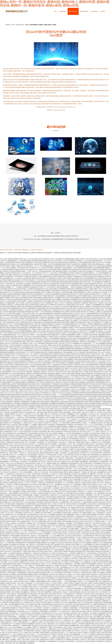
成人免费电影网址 (83, 416)
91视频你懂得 (72, 306)
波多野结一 (60, 617)
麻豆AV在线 (51, 432)
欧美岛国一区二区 (16, 335)
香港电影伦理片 (47, 310)
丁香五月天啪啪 (85, 610)
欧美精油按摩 (35, 528)
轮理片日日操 (32, 451)
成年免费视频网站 (97, 305)
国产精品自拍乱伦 (97, 479)
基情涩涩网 (12, 313)
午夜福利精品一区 (43, 599)
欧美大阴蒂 (62, 440)
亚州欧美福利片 (88, 463)
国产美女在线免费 (80, 354)
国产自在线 (50, 326)
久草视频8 (48, 319)
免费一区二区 (51, 573)
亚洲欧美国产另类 (87, 384)
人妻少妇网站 (7, 507)
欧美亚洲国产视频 (40, 511)
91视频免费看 (42, 641)
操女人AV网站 (6, 481)
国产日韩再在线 (103, 576)
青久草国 (83, 567)
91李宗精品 (84, 356)
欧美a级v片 (100, 564)
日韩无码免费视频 (97, 615)
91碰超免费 (55, 379)
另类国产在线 (102, 326)
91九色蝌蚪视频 (33, 462)
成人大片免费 (27, 474)
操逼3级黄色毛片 (71, 421)
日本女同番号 (36, 632)
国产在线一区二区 (12, 486)
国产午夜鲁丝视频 (72, 447)
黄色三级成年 (88, 322)
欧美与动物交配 (4, 444)
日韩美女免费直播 (8, 363)
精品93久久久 (20, 321)
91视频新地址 (39, 375)
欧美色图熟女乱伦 (66, 567)
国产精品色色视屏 (37, 289)
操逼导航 (94, 483)
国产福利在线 (61, 280)
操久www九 (55, 613)
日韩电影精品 (38, 446)
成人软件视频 (79, 317)
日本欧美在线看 (58, 359)
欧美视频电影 (66, 384)
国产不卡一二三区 (37, 479)
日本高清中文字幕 (62, 530)
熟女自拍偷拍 (106, 587)
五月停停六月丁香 (46, 606)
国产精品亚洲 (80, 322)
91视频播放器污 (71, 414)
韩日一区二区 (96, 273)
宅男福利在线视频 (16, 506)
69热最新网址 (85, 359)
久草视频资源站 (35, 283)
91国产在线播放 (15, 345)
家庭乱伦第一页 (9, 502)
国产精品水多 (22, 372)
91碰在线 (12, 271)
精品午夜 (67, 634)
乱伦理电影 (41, 585)
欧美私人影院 (99, 624)
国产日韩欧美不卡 (31, 544)
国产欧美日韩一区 (46, 474)
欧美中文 (35, 499)
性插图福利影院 (61, 638)
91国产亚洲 (29, 488)
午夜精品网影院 (41, 308)
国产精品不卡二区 (71, 506)
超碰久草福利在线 (48, 410)
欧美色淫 (80, 269)
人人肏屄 (77, 595)
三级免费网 (13, 574)
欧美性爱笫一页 (33, 641)
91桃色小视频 (31, 384)
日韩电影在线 (14, 587)
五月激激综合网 (90, 518)
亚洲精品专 (70, 525)
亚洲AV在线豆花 (84, 366)
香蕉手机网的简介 (94, 629)
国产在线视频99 (53, 444)
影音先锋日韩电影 (51, 497)
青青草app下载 (80, 507)
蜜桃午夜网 (14, 336)
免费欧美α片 (93, 474)
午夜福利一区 (93, 412)
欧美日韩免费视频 (58, 569)
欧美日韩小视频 (63, 368)
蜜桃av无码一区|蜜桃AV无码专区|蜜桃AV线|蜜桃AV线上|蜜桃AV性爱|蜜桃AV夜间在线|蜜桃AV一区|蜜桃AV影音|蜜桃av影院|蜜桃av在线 (38, 253)
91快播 (106, 444)
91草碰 (7, 299)
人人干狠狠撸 (33, 425)
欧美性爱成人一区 (49, 527)
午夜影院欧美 (51, 624)
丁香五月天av (51, 372)
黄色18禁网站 (104, 324)
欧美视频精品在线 (63, 520)
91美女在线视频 (60, 285)
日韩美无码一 (48, 636)
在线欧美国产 (65, 428)
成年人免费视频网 (14, 491)
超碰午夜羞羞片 (18, 564)
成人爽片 (81, 463)
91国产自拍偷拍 (72, 264)
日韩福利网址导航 (48, 350)
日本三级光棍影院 (18, 276)
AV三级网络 (44, 469)
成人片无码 (11, 361)
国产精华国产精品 (38, 546)
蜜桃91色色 (37, 326)
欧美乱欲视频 (90, 313)
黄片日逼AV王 (46, 446)
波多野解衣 (70, 523)
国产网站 (79, 299)
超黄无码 (40, 361)
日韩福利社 (66, 608)
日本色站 (65, 518)
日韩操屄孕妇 (6, 470)
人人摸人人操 (77, 469)
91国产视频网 (101, 333)
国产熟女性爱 (40, 583)
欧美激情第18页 (28, 603)
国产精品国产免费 (19, 499)
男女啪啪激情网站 (72, 603)
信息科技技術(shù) (47, 239)
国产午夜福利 (96, 544)
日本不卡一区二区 (89, 425)
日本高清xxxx (42, 421)
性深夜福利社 (63, 539)
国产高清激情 (71, 539)
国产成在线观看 (88, 352)
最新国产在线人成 (69, 569)
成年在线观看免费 (44, 386)
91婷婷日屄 (14, 440)
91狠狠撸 (94, 269)
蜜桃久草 (61, 574)
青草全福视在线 (86, 299)
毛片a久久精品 (53, 560)
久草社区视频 (80, 576)
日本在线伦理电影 (33, 433)
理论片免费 (36, 447)
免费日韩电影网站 (76, 423)
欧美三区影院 (90, 417)
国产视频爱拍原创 (95, 610)
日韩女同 (107, 481)
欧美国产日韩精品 (92, 573)
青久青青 (38, 363)
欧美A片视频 (31, 476)
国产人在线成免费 (41, 271)
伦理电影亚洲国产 (78, 301)
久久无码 (10, 375)
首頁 (55, 11)
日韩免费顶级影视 (88, 587)
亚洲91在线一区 (68, 484)
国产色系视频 (98, 638)
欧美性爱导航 (103, 578)
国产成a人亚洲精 (95, 532)
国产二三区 (43, 486)
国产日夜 (102, 469)
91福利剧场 (10, 294)
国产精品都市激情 (24, 509)
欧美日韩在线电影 (58, 472)
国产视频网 (70, 493)
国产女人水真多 (83, 486)
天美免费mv (108, 636)
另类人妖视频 (13, 342)
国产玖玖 (106, 373)
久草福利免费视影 (56, 387)
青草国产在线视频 (62, 269)
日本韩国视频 (32, 437)
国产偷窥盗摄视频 (46, 266)
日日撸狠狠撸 (40, 416)
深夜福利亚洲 (102, 363)
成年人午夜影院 (83, 537)
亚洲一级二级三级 (7, 632)
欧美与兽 (37, 615)
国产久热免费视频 (81, 414)
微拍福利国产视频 (61, 271)
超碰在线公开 (42, 359)
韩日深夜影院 (6, 440)
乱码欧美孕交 (14, 310)
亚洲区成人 (92, 366)
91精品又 (91, 372)
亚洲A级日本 (47, 423)
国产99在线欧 (42, 499)
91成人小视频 (24, 520)
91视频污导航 (105, 350)
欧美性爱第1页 (100, 641)
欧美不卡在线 (49, 601)
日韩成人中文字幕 (99, 636)
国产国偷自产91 (84, 453)
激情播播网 (86, 550)
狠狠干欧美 (100, 317)
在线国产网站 (27, 528)
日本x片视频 (42, 620)
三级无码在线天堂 (43, 347)
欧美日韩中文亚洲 (33, 500)
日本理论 (87, 361)
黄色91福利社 (63, 380)
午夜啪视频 (50, 375)
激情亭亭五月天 (7, 569)
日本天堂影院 (74, 486)
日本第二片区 (84, 377)
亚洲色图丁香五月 (19, 502)
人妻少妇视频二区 (75, 321)
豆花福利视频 (46, 342)
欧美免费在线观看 (32, 518)
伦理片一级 (50, 558)
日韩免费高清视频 (27, 495)
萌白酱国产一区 (24, 271)
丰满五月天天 (38, 472)
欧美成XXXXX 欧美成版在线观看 (71, 409)
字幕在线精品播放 (81, 338)
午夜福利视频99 (85, 571)
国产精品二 (70, 511)
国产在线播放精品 (11, 456)
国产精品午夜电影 (58, 412)
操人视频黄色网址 (64, 502)
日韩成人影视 (83, 280)
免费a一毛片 (104, 310)
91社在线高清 (56, 292)
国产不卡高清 (80, 315)
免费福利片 (88, 530)
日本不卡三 (16, 432)
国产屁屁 (12, 273)
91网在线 (18, 416)
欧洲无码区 (60, 634)
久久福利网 (52, 638)
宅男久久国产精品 (95, 349)
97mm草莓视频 (79, 410)
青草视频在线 (105, 544)
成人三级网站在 (98, 312)
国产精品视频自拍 (23, 641)
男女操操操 (101, 514)
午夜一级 (2, 479)
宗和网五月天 (85, 312)
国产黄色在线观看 (50, 585)
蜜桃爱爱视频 (84, 266)
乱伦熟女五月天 (92, 266)
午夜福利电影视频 (59, 550)
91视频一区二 (57, 486)
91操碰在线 (36, 264)
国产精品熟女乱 (59, 627)
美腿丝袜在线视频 (10, 414)
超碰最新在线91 (107, 454)
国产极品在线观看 (45, 509)
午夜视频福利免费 (19, 382)
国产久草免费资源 (89, 446)
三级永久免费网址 (85, 625)
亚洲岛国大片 (18, 606)
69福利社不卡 (29, 414)
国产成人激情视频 (14, 299)
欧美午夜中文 (42, 558)
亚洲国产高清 (58, 477)
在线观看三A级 (79, 583)
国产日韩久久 (82, 447)
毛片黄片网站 (95, 451)
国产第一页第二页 (89, 467)
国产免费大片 (92, 377)
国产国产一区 (45, 278)
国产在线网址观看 (10, 333)
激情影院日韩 (103, 359)
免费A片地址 (30, 516)
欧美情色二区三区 (98, 543)
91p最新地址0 (97, 603)
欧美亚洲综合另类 (81, 458)
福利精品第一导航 (106, 446)
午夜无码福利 (10, 479)
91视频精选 (22, 562)
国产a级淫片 (79, 560)
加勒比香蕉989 (84, 520)
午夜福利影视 (43, 595)
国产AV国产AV (100, 262)
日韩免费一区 (92, 419)
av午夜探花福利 (106, 340)
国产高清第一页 (6, 345)
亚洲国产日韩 (45, 467)
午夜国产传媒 (99, 566)
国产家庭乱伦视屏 (35, 564)
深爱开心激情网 (63, 551)
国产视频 (17, 384)
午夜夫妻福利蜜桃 (14, 618)
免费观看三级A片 (32, 523)
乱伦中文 (55, 625)
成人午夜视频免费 (89, 380)
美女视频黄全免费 (22, 324)
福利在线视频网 (55, 588)
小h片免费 (29, 289)
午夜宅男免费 (98, 280)
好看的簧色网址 (94, 550)
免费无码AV (31, 497)
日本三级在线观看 (52, 499)
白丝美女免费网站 (96, 264)
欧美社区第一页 (16, 359)
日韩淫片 (17, 462)
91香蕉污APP (89, 354)
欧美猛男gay (25, 469)
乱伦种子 (41, 259)
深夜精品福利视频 (12, 465)
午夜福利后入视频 (9, 477)
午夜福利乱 (34, 611)
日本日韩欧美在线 (86, 370)
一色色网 (82, 528)
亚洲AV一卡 (74, 329)
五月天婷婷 (65, 382)
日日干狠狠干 (34, 493)
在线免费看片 (46, 349)
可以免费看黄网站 (103, 462)
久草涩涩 (102, 313)
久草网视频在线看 (32, 308)
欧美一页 (69, 386)
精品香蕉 (93, 298)
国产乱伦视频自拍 (72, 416)
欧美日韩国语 (81, 566)
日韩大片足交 (39, 557)
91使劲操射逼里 (97, 601)
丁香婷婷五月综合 (99, 308)
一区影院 (38, 580)
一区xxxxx (3, 268)
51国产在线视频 (15, 592)
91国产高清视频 (68, 476)
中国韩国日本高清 (36, 278)
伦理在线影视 (72, 340)
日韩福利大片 (42, 454)
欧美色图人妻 (90, 268)
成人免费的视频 (37, 506)
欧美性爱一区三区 (17, 472)
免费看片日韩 (10, 382)
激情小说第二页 (88, 604)
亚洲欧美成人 (62, 523)
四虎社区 (80, 632)
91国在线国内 (40, 417)
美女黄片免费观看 (100, 366)
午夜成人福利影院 (77, 627)
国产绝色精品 (88, 319)
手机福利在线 (28, 486)
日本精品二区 (54, 419)
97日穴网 (55, 315)
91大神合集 (33, 299)
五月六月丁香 (97, 490)
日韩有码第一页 (61, 493)
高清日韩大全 (74, 500)
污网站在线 (37, 606)
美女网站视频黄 (4, 373)
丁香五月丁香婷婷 (83, 372)
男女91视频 (73, 338)
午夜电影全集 (87, 291)
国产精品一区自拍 (58, 343)
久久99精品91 (76, 573)
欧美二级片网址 (19, 366)
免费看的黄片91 (81, 553)
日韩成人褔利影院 (71, 504)
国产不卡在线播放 (96, 606)
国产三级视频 (61, 462)
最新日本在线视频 (45, 382)
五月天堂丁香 (14, 372)
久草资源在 (20, 336)
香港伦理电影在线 (55, 275)
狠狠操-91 (40, 328)
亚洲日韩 (45, 506)
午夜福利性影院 (48, 479)
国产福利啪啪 (83, 296)
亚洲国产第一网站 (77, 331)
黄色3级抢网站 (96, 261)
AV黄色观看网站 (78, 287)
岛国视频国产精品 (41, 550)
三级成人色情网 (76, 412)
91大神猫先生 (66, 558)
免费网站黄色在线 (26, 322)
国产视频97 (60, 580)
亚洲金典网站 (67, 412)
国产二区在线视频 (31, 442)
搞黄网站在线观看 (92, 329)
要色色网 (84, 573)
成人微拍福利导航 (23, 386)
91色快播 (3, 296)
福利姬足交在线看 (54, 333)
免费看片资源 (81, 618)
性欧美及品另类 (27, 541)
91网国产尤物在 (87, 386)
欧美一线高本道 (61, 622)
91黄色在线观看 (66, 423)
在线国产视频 (90, 551)
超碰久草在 (95, 592)
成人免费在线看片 (33, 595)
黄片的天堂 (37, 603)
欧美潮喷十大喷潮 (28, 606)
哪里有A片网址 (52, 345)
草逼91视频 (107, 423)
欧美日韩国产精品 (18, 576)
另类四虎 (90, 275)
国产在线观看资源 (84, 285)
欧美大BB (76, 296)
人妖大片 (14, 370)
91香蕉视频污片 (89, 493)
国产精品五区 (4, 573)
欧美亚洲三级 (67, 610)
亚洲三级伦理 (25, 449)
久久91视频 (8, 484)
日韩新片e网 (28, 632)
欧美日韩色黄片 (16, 280)
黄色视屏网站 (6, 315)
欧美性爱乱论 (101, 447)
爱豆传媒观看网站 (45, 276)
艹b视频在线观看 (42, 490)
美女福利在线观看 (19, 373)
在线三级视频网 (30, 428)
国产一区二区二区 (36, 266)
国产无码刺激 (64, 465)
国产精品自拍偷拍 (37, 338)
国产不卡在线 (103, 275)
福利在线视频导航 (58, 377)
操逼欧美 (21, 608)
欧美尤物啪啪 (81, 430)
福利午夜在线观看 (33, 636)
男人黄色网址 (85, 613)
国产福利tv (33, 525)
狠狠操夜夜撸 (34, 481)
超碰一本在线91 (40, 562)
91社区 (43, 576)
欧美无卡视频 (63, 509)
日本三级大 (101, 483)
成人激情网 (99, 631)
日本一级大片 (4, 259)
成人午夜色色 (58, 558)
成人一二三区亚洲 (66, 588)
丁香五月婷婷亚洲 (68, 454)
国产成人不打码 (72, 618)
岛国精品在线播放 (54, 386)
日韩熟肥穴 (63, 507)
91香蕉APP (21, 259)
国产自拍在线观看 (105, 534)
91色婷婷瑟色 (69, 303)
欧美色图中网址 (22, 514)
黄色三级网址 (10, 499)
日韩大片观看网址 (57, 299)
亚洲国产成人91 (57, 608)
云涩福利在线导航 (19, 305)
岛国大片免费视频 (11, 268)
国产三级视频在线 (29, 380)
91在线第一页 (101, 458)
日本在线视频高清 (80, 428)
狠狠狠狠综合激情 (22, 476)
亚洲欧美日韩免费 (95, 620)
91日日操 (58, 624)
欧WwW (41, 636)
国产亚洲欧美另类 (19, 463)
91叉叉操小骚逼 (7, 365)
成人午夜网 (12, 285)
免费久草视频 (11, 430)
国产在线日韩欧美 (84, 608)
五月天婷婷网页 (88, 636)
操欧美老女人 (57, 326)
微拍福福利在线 (75, 453)
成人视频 (38, 467)
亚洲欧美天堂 (85, 469)
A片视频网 (43, 326)
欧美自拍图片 (22, 527)
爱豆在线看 (64, 317)
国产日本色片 (56, 567)
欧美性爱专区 (47, 571)
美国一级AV (32, 271)
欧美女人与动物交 (106, 264)
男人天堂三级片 (9, 513)
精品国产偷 (35, 551)
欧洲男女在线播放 (43, 493)
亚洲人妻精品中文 (29, 465)
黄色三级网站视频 (40, 530)
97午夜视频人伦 (22, 454)
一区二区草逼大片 (104, 449)
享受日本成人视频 (5, 525)
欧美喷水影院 (70, 289)
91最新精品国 (79, 617)
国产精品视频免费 (25, 629)
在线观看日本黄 (68, 331)
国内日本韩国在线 (94, 548)
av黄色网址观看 (8, 432)
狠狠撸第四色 (63, 386)
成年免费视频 (11, 387)
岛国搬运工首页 (37, 331)
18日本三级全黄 (59, 372)
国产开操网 (7, 426)
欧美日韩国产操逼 (59, 604)
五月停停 (89, 558)
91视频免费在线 (42, 377)
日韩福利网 (81, 624)
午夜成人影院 (47, 597)
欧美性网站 (3, 447)
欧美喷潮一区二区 (69, 377)
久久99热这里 (42, 409)
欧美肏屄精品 (73, 430)
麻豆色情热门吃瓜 (14, 567)
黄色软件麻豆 (43, 447)
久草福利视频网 (62, 273)
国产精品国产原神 (95, 433)
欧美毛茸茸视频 (56, 571)
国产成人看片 (19, 430)
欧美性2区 (6, 527)
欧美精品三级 (18, 446)
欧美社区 (5, 460)
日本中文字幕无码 (47, 315)
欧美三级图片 (50, 409)
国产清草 (16, 643)
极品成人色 (108, 336)
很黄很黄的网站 (35, 509)
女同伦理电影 (30, 580)
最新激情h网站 (78, 349)
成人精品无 (103, 361)
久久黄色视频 (97, 555)
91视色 (27, 305)
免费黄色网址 (56, 366)
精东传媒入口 (40, 275)
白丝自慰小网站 (44, 551)
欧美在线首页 (44, 634)
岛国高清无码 (11, 610)
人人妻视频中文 (34, 622)
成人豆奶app (53, 493)
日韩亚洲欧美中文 (96, 454)
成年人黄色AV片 (77, 550)
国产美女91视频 (7, 380)
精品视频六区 (14, 608)
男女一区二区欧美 (34, 638)
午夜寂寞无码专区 (44, 440)
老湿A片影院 (28, 338)
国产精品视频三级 (102, 470)
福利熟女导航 (14, 483)
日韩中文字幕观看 (69, 261)
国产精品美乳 (101, 296)
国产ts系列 (62, 491)
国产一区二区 (104, 261)
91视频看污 (36, 495)
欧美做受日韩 (81, 282)
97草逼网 (83, 514)
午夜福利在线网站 (34, 305)
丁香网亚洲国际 (93, 462)
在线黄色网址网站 (23, 622)
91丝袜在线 (14, 358)
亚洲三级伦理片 (33, 440)
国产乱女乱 (24, 354)
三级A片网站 (52, 456)
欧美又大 (43, 294)
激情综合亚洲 (55, 509)
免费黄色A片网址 (51, 271)
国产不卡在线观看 (92, 442)
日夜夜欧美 (44, 306)
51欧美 (67, 285)
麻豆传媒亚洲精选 (59, 469)
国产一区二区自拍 (57, 476)
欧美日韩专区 (63, 541)
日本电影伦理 (4, 340)
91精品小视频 (47, 387)
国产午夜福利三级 (93, 640)
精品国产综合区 (47, 439)
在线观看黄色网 (99, 379)
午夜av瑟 (92, 453)
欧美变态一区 (97, 259)
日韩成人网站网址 (101, 511)
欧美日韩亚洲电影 (77, 460)
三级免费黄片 (89, 500)
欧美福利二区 (66, 534)
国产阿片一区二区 (12, 580)
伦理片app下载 (83, 278)
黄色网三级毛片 (103, 370)
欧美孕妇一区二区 (46, 564)
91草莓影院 (24, 280)
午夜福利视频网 (54, 610)
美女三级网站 (77, 615)
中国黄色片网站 (85, 574)
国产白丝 (29, 558)
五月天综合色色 (53, 587)
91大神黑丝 (74, 548)
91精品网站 (103, 476)
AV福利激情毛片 (24, 377)
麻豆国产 (92, 536)
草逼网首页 (61, 276)
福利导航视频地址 (107, 490)
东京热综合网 (15, 421)
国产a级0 (48, 261)
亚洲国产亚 (31, 566)
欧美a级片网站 (90, 509)
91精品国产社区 (58, 350)
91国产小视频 (34, 449)
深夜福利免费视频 (92, 514)
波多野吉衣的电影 (11, 521)
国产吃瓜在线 (41, 567)
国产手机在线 (37, 576)
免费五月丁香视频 (60, 335)
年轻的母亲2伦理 (48, 428)
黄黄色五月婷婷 (32, 585)
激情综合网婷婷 (103, 562)
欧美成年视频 (9, 386)
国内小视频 (27, 548)
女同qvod (69, 462)
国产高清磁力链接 (25, 491)
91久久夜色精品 (52, 618)
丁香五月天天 (14, 470)
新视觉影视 (24, 315)
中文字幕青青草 (104, 592)
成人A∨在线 (77, 574)
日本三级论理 (56, 416)
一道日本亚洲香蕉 (21, 268)
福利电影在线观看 (88, 627)
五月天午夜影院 (97, 558)
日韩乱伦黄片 (77, 590)
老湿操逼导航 (9, 576)
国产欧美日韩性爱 (25, 481)
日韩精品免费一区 (70, 458)
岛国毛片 (77, 514)
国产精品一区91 (30, 368)
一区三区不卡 (85, 634)
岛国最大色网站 (96, 368)
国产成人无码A (30, 562)
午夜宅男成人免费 (51, 454)
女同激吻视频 (54, 294)
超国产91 (59, 456)
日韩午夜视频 (9, 449)
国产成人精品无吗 (66, 488)
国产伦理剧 (101, 345)
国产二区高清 (30, 356)
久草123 (110, 359)
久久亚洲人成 (28, 303)
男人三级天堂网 (102, 416)
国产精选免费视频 (67, 359)
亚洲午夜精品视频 (27, 340)
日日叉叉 (96, 465)
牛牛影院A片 (45, 338)
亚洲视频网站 (59, 484)
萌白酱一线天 (97, 352)
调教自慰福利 (12, 451)
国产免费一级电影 (81, 611)
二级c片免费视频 (68, 615)
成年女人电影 (72, 541)
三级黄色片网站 (87, 335)
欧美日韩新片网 (52, 525)
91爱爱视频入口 (90, 495)
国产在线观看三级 (41, 520)
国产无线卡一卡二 (86, 409)
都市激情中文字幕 (44, 433)
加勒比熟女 (6, 271)
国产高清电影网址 (9, 322)
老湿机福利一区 (66, 546)
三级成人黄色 (68, 604)
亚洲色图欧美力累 (5, 558)
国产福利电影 (72, 310)
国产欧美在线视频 (55, 264)
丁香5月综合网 (26, 313)
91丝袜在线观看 (43, 611)
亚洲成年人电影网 (21, 490)
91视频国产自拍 (25, 294)
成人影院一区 (33, 444)
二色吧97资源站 (7, 291)
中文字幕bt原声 (62, 336)
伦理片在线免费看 (30, 502)
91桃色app (72, 560)
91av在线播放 (88, 315)
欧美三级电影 (48, 366)
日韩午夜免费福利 (9, 599)
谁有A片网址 (34, 484)
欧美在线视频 (20, 312)
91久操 (7, 301)
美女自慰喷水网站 (44, 536)
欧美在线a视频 (46, 491)
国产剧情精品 (72, 262)
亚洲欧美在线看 (42, 470)
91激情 (37, 384)
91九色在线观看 (22, 358)
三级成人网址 (30, 571)
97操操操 (87, 576)
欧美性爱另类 (59, 573)
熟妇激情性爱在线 (99, 627)
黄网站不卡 (36, 627)
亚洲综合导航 (63, 490)
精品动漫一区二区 (30, 608)
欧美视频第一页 (49, 534)
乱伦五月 (99, 356)
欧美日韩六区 (76, 432)
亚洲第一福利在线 (101, 432)
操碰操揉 (16, 386)
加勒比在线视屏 (70, 354)
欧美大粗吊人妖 (94, 363)
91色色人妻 (107, 303)
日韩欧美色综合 (30, 349)
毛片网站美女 (15, 377)
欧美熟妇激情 (57, 546)
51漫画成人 (19, 313)
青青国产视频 (107, 557)
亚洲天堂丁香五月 (8, 324)
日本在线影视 (24, 421)
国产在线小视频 (33, 345)
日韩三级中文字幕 (23, 444)
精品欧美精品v (6, 366)
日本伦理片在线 (33, 347)
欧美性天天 (96, 484)
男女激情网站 (38, 435)
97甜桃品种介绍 (87, 347)
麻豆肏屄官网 (12, 617)
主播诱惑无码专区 (57, 384)
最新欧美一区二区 (18, 530)
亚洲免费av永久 (107, 507)
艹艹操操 (71, 287)
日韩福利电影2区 (21, 504)
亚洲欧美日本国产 (90, 444)
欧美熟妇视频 (18, 528)
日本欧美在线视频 (15, 536)
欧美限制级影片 (74, 608)
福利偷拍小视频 (74, 259)
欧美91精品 (47, 544)
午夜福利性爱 (82, 558)
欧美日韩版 (32, 557)
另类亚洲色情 (106, 280)
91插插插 (94, 347)
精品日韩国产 (64, 528)
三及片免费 (86, 536)
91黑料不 (81, 368)
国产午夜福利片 (85, 433)
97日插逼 (40, 483)
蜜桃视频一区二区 (10, 416)
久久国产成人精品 (11, 321)
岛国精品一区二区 (22, 451)
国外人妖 (61, 562)
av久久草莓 (105, 516)
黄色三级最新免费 (49, 373)
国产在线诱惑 (28, 361)
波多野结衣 (23, 523)
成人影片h (62, 303)
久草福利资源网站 (80, 417)
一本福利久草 (80, 539)
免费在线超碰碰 (73, 463)
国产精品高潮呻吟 (102, 553)
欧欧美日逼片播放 (100, 536)
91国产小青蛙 (66, 298)
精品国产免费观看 (71, 315)
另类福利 (89, 541)
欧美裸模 (17, 271)
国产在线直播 (84, 343)
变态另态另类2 (76, 356)
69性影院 (85, 276)
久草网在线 (19, 287)
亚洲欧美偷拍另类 (27, 506)
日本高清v (39, 379)
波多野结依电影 (87, 269)
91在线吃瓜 (26, 477)
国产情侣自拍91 (104, 520)
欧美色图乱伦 (76, 610)
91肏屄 (42, 603)
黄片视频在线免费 (15, 520)
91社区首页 (62, 414)
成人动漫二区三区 (32, 343)
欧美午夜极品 (15, 269)
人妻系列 (100, 291)
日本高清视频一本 (71, 641)
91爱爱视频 (78, 289)
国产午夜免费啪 (34, 620)
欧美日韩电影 (18, 477)
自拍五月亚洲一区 (45, 588)
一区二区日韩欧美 (82, 419)
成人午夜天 (94, 499)
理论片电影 (52, 516)
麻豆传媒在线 (24, 537)
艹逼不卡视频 (71, 601)
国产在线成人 (10, 488)
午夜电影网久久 (32, 280)
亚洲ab (50, 298)
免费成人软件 (60, 324)
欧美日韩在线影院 (59, 576)
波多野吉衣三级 (66, 329)
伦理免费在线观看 (66, 555)
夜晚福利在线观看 (52, 463)
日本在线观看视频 (90, 410)
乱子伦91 (73, 546)
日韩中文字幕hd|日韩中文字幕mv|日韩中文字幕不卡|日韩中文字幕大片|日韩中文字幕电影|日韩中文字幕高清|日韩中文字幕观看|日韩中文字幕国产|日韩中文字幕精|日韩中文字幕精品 (55, 391)
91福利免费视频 (100, 382)
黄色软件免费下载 (12, 595)
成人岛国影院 (23, 343)
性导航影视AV (94, 299)
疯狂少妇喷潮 (17, 352)
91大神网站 (15, 484)
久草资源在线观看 (105, 580)
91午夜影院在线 (13, 437)
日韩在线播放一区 (97, 567)
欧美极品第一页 (23, 500)
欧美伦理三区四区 (86, 592)
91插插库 (13, 266)
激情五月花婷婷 (20, 428)
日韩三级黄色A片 (68, 301)
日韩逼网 (33, 275)
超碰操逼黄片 (11, 474)
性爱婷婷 (58, 317)
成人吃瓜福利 (63, 291)
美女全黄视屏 (53, 433)
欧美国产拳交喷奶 (71, 294)
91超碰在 (57, 566)
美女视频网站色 (25, 592)
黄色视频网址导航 (48, 313)
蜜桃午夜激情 (27, 317)
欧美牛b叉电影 (104, 465)
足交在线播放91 (78, 261)
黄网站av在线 (10, 384)
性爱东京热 (51, 312)
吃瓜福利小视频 (33, 292)
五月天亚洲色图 (90, 566)
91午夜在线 (50, 377)
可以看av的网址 (99, 597)
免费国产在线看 (91, 338)
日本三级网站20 (105, 460)
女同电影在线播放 (10, 518)
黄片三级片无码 (32, 534)
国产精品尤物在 (96, 310)
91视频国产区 (18, 541)
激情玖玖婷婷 (35, 640)
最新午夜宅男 (70, 417)
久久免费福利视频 (86, 502)
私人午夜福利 (10, 446)
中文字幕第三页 (81, 294)
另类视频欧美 (76, 343)
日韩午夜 (38, 476)
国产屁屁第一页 (93, 333)
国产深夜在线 (71, 530)
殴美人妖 (52, 467)
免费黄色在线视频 (47, 368)
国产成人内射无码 (53, 262)
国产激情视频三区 (86, 350)
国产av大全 (8, 627)
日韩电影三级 (57, 518)
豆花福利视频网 (49, 590)
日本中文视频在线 (61, 347)
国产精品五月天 (71, 319)
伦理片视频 (55, 606)
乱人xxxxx (35, 361)
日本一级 (52, 349)
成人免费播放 (13, 544)
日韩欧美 (88, 516)
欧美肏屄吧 (59, 432)
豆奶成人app (10, 463)
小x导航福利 (38, 368)
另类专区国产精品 (26, 613)
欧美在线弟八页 (92, 537)
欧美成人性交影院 (51, 581)
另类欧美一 (85, 423)
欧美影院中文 (94, 574)
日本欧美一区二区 (83, 581)
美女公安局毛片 (92, 414)
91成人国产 (85, 412)
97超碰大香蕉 (19, 266)
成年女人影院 (68, 627)
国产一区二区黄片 (38, 333)
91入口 (100, 442)
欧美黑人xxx (49, 583)
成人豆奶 (36, 414)
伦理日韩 (101, 574)
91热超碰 (96, 428)
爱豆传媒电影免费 (7, 601)
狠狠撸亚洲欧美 (28, 264)
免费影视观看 (17, 294)
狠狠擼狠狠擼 (23, 384)
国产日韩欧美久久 (67, 557)
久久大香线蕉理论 (70, 442)
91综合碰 (18, 354)
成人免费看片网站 (95, 571)
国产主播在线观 (56, 544)
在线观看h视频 (41, 261)
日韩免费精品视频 (31, 379)
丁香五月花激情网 (41, 335)
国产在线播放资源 (51, 426)
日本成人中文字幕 (95, 590)
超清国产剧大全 (6, 292)
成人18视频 (15, 365)
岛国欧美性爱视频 (32, 460)
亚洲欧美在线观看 (79, 292)
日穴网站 (53, 553)
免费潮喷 (47, 291)
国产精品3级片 (12, 264)
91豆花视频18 (56, 488)
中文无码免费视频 (106, 590)
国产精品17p (36, 430)
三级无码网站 (11, 555)
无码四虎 (48, 294)
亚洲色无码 (107, 566)
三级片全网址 (87, 499)
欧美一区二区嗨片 (7, 530)
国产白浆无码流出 (75, 502)
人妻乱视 (18, 283)
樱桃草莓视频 (101, 618)
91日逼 (45, 375)
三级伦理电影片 (63, 444)
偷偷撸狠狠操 (84, 462)
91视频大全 (86, 632)
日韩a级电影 (23, 356)
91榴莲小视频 (93, 289)
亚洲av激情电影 (94, 321)
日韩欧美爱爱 (96, 306)
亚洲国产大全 (7, 469)
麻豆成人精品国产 (7, 419)
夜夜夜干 (97, 446)
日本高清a (31, 453)
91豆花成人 (45, 345)
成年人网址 (58, 409)
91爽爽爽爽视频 (17, 620)
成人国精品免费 (88, 603)
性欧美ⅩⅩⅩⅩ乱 (24, 269)
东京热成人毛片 (10, 490)
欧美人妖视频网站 (10, 350)
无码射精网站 (6, 298)
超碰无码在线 (67, 350)
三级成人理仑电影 (104, 499)
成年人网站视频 (44, 358)
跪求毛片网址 (39, 465)
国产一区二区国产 (53, 490)
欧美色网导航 (42, 573)
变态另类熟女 (83, 497)
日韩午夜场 (55, 340)
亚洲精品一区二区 (36, 491)
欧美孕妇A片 (26, 599)
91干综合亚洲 (98, 417)
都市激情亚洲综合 (19, 479)
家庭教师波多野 (19, 539)
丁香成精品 (84, 472)
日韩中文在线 (35, 285)
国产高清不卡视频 (41, 296)
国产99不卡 (86, 331)
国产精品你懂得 (47, 625)
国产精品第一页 (65, 566)
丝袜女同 (53, 331)
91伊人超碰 (23, 460)
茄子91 (86, 629)
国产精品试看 (67, 460)
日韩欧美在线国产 (88, 287)
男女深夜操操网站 (74, 439)
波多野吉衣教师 (45, 632)
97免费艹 (44, 329)
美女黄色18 (19, 340)
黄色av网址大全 (11, 283)
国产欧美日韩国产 (23, 557)
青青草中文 (65, 532)
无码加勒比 (93, 634)
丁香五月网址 (9, 643)
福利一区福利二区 (51, 511)
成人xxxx (18, 610)
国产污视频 (73, 566)
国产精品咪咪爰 (77, 477)
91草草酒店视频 (87, 273)
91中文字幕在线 (15, 292)
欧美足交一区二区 (76, 275)
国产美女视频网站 (63, 328)
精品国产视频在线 (75, 592)
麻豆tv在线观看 (106, 298)
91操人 (94, 513)
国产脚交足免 (80, 490)
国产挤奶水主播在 (23, 581)
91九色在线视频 (24, 347)
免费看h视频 (52, 629)
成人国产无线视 (83, 345)
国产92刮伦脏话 (94, 469)
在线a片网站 (6, 454)
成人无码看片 (10, 326)
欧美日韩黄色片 (68, 356)
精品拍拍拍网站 (10, 428)
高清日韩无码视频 (76, 312)
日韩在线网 (21, 319)
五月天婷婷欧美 (69, 296)
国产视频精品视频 (102, 588)
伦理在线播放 (49, 268)
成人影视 (98, 622)
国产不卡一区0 (57, 479)
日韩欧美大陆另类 (100, 521)
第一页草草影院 (107, 354)
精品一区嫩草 (4, 618)
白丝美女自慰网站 (90, 382)
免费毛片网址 (69, 543)
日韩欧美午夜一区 (35, 469)
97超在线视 (102, 365)
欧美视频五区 (64, 430)
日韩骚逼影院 (81, 506)
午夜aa (72, 451)
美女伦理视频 (66, 259)
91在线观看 (3, 384)
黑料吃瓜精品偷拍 (25, 299)
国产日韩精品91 (69, 276)
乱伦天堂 (67, 372)
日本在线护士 (28, 310)
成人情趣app (107, 615)
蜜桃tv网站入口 (87, 326)
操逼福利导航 (83, 585)
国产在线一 (88, 282)
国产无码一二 (79, 326)
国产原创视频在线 (97, 282)
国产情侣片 (15, 380)
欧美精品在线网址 (88, 476)
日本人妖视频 (71, 507)
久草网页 (39, 329)
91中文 (15, 331)
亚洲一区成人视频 (63, 310)
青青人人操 (16, 590)
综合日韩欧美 (54, 276)
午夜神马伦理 (8, 377)
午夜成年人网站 (66, 373)
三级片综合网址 (48, 451)
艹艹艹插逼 (63, 319)
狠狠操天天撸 (85, 474)
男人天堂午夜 (76, 631)
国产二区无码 (65, 375)
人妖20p (88, 606)
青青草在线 (14, 641)
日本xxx (12, 410)
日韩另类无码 (100, 444)
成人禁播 (34, 432)
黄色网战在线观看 (12, 557)
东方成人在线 (78, 305)
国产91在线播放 (18, 634)
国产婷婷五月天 (100, 338)
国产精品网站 (22, 544)
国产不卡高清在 (32, 483)
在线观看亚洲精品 (15, 308)
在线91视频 (48, 481)
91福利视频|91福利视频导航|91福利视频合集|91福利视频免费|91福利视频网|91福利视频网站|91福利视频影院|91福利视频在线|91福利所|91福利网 (54, 403)
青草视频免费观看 (11, 611)
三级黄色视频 (96, 541)
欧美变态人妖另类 (41, 624)
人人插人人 (14, 638)
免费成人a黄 (42, 622)
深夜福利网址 (28, 306)
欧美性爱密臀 (9, 352)
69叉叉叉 (37, 382)
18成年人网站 (14, 298)
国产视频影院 (77, 440)
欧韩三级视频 (55, 491)
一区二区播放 (91, 439)
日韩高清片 (69, 636)
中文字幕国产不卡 (28, 569)
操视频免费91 (27, 285)
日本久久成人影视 (88, 597)
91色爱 (42, 354)
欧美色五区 (40, 534)
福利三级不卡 (5, 491)
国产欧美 (60, 301)
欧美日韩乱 (85, 333)
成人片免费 (48, 336)
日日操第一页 (106, 292)
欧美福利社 (66, 451)
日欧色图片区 (68, 620)
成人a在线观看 (51, 543)
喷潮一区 (46, 333)
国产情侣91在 (71, 490)
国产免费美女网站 (29, 631)
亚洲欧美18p (41, 425)
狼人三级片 (102, 386)
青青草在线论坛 (88, 481)
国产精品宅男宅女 (77, 536)
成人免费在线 (62, 315)
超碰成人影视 (89, 294)
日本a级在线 (85, 379)
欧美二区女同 (22, 368)
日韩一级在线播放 (42, 525)
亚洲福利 (89, 513)
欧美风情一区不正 (107, 606)
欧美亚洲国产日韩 (23, 638)
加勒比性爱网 (53, 269)
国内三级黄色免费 (98, 481)
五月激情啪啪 (93, 423)
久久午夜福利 (65, 486)
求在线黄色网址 (32, 514)
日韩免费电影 (66, 299)
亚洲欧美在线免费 (52, 470)
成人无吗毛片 (59, 595)
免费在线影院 (52, 358)
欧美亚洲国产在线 (10, 615)
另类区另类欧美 (42, 324)
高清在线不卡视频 (53, 453)
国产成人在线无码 (73, 368)
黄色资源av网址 (21, 546)
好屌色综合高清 (87, 460)
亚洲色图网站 (63, 379)
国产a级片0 (71, 518)
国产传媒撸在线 (68, 527)
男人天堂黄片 (106, 500)
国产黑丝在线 (107, 409)
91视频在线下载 (5, 410)
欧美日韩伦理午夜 (47, 379)
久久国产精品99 (94, 578)
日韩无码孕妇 (54, 632)
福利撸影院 (9, 296)
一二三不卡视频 (31, 458)
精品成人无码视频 (29, 366)
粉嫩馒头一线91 (53, 458)
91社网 (15, 324)
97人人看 (21, 380)
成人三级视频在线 (81, 340)
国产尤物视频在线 (50, 370)
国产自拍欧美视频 (92, 488)
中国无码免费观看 (14, 493)
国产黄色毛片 (86, 456)
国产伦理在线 (47, 555)
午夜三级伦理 (56, 465)
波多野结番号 (68, 573)
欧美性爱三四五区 (37, 625)
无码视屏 (83, 564)
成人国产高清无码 (78, 636)
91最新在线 (3, 581)
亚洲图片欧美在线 (20, 442)
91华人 (22, 291)
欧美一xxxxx (14, 278)
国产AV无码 (94, 291)
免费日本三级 (103, 486)
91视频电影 (84, 275)
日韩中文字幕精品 (63, 470)
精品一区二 (90, 428)
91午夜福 (60, 454)
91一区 (98, 361)
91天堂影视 (20, 370)
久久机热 (6, 285)
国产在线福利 (102, 375)
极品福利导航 (40, 373)
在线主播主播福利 (78, 446)
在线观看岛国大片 (104, 550)
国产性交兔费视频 (65, 548)
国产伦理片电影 (80, 509)
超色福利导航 (33, 470)
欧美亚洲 (89, 601)
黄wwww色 (47, 275)
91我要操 (46, 328)
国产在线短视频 (74, 372)
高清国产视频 (38, 539)
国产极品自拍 (87, 368)
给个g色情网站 (15, 560)
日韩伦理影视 (97, 617)
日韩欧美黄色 (55, 414)
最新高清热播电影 (94, 435)
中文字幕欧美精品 (91, 553)
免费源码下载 (39, 513)
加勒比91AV (108, 382)
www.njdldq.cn (38, 239)
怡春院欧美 (77, 472)
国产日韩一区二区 (29, 291)
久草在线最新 (41, 343)
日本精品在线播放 (46, 363)
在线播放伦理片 (62, 525)
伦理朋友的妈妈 (46, 331)
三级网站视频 (10, 541)
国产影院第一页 (6, 310)
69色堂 (103, 632)
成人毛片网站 (47, 465)
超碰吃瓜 (97, 313)
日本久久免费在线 (32, 617)
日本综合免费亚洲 (105, 611)
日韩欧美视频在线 (29, 530)
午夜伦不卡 (46, 269)
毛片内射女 (108, 347)
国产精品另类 (47, 380)
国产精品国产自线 (87, 477)
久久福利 (34, 336)
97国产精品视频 (51, 285)
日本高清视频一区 (14, 460)
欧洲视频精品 (9, 548)
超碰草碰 (3, 456)
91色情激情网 (27, 278)
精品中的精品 (43, 285)
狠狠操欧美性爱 (80, 319)
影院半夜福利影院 (100, 467)
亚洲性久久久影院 (97, 409)
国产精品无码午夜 (28, 446)
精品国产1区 (68, 562)
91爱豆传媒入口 (39, 601)
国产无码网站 (105, 356)
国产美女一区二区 (86, 479)
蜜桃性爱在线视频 (99, 604)
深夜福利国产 (16, 537)
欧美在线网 (26, 564)
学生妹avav (35, 321)
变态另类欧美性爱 (42, 504)
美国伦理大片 (48, 259)
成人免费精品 (102, 573)
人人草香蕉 (63, 292)
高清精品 (49, 486)
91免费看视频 (55, 361)
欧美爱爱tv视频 (50, 335)
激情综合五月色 (35, 629)
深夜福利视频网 (41, 581)
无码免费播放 (89, 507)
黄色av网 (6, 329)
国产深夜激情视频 (105, 451)
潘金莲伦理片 (59, 514)
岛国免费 (72, 326)
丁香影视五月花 (83, 342)
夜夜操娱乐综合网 (33, 574)
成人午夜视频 (88, 324)
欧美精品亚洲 (38, 516)
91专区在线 (94, 317)
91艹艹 (14, 287)
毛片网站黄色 (95, 386)
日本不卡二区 (47, 273)
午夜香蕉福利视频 (22, 594)
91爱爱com (34, 313)
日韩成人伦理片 (33, 587)
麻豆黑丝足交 (53, 537)
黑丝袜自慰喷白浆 (74, 571)
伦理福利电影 (80, 516)
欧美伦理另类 (96, 384)
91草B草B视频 (12, 282)
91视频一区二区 (12, 585)
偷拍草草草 (44, 352)
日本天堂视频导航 (8, 276)
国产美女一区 (99, 495)
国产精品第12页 (47, 340)
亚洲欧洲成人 (52, 278)
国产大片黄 (83, 595)
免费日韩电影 (75, 280)
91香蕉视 (99, 266)
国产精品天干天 (19, 273)
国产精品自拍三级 (87, 615)
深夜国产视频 (5, 379)
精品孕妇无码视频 (97, 319)
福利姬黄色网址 (87, 301)
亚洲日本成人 (106, 463)
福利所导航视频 (41, 336)
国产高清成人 (27, 640)
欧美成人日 (44, 580)
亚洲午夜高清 (86, 532)
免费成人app (93, 470)
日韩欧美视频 (46, 539)
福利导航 (35, 319)
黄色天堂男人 (19, 285)
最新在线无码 (40, 590)
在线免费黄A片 (90, 271)
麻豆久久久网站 (52, 504)
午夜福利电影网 (78, 476)
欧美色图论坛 (85, 289)
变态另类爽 (54, 562)
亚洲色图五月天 (6, 421)
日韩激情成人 (6, 587)
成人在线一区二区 (30, 578)
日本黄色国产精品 (42, 444)
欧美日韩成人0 (99, 453)
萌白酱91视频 (44, 453)
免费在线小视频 (24, 292)
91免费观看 (32, 581)
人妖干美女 (28, 479)
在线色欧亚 (75, 513)
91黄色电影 (55, 310)
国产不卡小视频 (104, 322)
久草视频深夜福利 (28, 350)
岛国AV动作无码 (12, 289)
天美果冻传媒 (98, 587)
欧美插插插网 (106, 442)
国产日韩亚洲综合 (61, 363)
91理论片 (89, 340)
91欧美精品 (74, 558)
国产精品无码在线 (44, 594)
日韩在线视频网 (36, 613)
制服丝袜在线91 (29, 423)
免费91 (39, 292)
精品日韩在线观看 (65, 474)
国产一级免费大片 (87, 305)
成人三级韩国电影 (100, 493)
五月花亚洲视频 (87, 544)
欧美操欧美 (49, 567)
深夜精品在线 (82, 437)
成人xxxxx (30, 354)
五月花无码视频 (71, 333)
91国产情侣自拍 (38, 439)
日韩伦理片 (36, 354)
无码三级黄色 (17, 419)
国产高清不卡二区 (79, 380)
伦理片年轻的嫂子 (58, 583)
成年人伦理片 (33, 370)
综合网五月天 (25, 296)
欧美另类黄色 (12, 573)
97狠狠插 (50, 352)
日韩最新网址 (18, 599)
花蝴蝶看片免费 (86, 264)
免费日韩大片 (50, 566)
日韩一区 (46, 514)
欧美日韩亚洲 (101, 625)
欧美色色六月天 (33, 269)
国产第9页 (55, 336)
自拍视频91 (8, 287)
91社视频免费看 (101, 613)
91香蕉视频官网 (31, 543)
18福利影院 (26, 287)
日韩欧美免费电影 (7, 564)
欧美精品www (42, 460)
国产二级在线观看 (102, 414)
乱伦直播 (48, 562)
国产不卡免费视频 (66, 640)
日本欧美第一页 (61, 358)
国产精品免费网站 (46, 592)
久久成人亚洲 (52, 347)
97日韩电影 (73, 419)
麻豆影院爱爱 (71, 317)
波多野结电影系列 (24, 484)
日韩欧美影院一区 (80, 518)
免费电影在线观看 (42, 298)
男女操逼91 (62, 636)
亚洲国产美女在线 (42, 456)
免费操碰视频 (95, 580)
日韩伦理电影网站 (103, 488)
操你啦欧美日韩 (61, 497)
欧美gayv (20, 278)
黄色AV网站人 (55, 380)
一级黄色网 (100, 303)
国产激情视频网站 (105, 273)
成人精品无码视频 (6, 269)
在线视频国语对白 (102, 472)
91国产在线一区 (58, 620)
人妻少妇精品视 (103, 539)
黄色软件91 (71, 313)
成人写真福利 (31, 315)
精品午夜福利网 (63, 361)
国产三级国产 (107, 317)
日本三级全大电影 (11, 550)
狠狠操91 (45, 458)
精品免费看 (23, 301)
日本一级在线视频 (104, 299)
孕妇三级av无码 (21, 349)
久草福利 (97, 271)
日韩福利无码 (70, 366)
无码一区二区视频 (11, 476)
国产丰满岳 (34, 599)
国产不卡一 (10, 634)
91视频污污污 (35, 359)
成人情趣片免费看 (9, 597)
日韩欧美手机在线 (81, 601)
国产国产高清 (12, 546)
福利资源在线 (92, 276)
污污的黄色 (47, 557)
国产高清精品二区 (45, 264)
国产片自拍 (67, 308)
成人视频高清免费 (63, 340)
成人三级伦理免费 (81, 262)
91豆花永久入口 (55, 528)
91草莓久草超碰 (102, 278)
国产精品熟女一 (20, 282)
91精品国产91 (10, 305)
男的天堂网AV (88, 310)
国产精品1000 (16, 347)
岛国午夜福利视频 (30, 417)
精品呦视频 (99, 377)
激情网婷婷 (8, 370)
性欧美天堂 (51, 595)
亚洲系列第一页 (73, 537)
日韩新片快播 (98, 557)
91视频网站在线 (78, 276)
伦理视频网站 (96, 324)
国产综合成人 (14, 409)
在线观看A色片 (16, 625)
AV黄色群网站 (80, 444)
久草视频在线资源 (22, 573)
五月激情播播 (18, 513)
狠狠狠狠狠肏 (106, 638)
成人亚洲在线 (106, 634)
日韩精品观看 (84, 303)
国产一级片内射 (74, 268)
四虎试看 (56, 283)
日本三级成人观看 (37, 340)
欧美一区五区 (106, 491)
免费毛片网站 (105, 555)
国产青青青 (74, 435)
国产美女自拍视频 (79, 493)
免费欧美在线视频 (62, 426)
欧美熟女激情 (4, 437)
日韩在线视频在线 (43, 574)
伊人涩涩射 (40, 313)
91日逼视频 (81, 352)
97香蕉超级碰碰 (69, 335)
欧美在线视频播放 (26, 359)
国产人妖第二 (55, 303)
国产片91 (61, 306)
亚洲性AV (55, 636)
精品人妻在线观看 (71, 467)
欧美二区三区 (26, 525)
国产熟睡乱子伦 (50, 603)
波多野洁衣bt (19, 603)
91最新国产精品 (93, 303)
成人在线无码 (42, 462)
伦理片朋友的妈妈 (90, 641)
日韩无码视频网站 (54, 338)
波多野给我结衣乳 (40, 497)
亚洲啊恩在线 (15, 558)
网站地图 (78, 253)
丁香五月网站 (92, 336)
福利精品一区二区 (65, 435)
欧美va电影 (53, 594)
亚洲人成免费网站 (27, 262)
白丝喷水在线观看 (78, 557)
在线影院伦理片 (90, 506)
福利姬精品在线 (97, 528)
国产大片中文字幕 (53, 306)
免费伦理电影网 (90, 624)
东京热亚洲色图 (30, 387)
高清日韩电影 (41, 370)
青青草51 (8, 358)
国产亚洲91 (96, 611)
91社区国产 (82, 259)
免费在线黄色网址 (17, 569)
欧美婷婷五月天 (54, 440)
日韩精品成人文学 (27, 419)
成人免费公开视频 (22, 550)
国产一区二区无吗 (9, 606)
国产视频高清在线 (85, 298)
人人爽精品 (25, 416)
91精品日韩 (28, 555)
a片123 (70, 343)
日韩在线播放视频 (97, 358)
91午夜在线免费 (46, 322)
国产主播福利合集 (39, 569)
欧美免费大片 (4, 567)
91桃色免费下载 (78, 481)
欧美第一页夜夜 (66, 266)
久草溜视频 (13, 640)
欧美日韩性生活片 (93, 345)
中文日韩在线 (30, 615)
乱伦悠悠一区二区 (41, 463)
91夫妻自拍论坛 (76, 488)
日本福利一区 (6, 553)
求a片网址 (98, 298)
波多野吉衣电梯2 (104, 560)
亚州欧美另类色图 (67, 629)
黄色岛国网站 (6, 278)
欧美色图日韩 (36, 541)
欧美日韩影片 (38, 604)
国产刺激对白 (104, 384)
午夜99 (75, 352)
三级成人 (19, 640)
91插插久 (95, 525)
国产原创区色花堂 (81, 271)
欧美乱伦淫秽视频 (84, 548)
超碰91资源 (108, 315)
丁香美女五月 (59, 527)
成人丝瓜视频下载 (26, 275)
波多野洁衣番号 (67, 513)
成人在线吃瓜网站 (14, 343)
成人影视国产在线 (19, 306)
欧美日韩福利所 (79, 425)
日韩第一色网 (81, 599)
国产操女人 (78, 313)
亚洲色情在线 (37, 553)
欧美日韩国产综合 (32, 409)
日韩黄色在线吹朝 (5, 622)
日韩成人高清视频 (23, 425)
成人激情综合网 (16, 469)
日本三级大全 (27, 336)
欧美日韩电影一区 (77, 544)
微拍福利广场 (66, 479)
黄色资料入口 (95, 370)
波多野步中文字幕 (38, 350)
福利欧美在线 (4, 361)
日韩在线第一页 (47, 608)
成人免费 (31, 326)
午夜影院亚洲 (70, 499)
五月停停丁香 (61, 504)
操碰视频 (62, 296)
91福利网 (95, 539)
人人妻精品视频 (21, 617)
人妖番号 (94, 625)
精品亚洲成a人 (72, 361)
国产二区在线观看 (57, 259)
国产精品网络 (17, 375)
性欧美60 (46, 560)
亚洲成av (100, 423)
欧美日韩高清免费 (75, 350)
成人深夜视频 (72, 606)
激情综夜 (73, 495)
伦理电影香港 (25, 326)
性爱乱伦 (57, 603)
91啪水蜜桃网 (57, 375)
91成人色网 (105, 440)
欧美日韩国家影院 (100, 599)
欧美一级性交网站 (38, 412)
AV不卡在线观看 (20, 615)
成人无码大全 (107, 594)
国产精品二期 (66, 578)
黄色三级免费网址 (37, 310)
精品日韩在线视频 (82, 449)
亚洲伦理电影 (28, 430)
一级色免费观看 (5, 608)
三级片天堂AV (21, 583)
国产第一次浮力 (31, 521)
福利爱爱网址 (29, 331)
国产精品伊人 (48, 416)
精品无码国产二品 (105, 368)
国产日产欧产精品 (69, 410)
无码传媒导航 (108, 338)
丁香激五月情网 (27, 551)
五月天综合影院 (105, 622)
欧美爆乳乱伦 (73, 449)
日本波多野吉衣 (14, 329)
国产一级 (27, 532)
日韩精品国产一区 (64, 419)
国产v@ (61, 610)
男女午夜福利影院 (39, 366)
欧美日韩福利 (47, 488)
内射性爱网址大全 (6, 359)
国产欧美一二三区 (34, 634)
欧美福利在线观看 (44, 500)
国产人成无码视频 (71, 271)
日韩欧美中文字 (82, 491)
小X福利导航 (81, 465)
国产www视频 (38, 356)
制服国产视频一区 (45, 414)
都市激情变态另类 (64, 338)
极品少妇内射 (89, 465)
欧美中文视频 (88, 583)
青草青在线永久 (24, 567)
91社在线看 (60, 356)
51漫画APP (32, 335)
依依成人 (89, 611)
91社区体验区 (92, 416)
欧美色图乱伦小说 (51, 324)
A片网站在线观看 (55, 631)
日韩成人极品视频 (19, 361)
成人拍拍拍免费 (41, 299)
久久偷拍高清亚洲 (36, 322)
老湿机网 (7, 641)
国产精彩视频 (48, 280)
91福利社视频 (28, 319)
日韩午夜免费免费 (11, 578)
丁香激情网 (77, 564)
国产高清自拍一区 (98, 354)
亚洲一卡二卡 (91, 432)
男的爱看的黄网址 (41, 618)
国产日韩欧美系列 (7, 514)
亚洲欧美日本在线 (87, 484)
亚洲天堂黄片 (52, 447)
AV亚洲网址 (80, 308)
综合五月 (59, 629)
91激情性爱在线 (61, 511)
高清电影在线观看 (18, 548)
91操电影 (93, 361)
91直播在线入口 (19, 410)
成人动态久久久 (20, 414)
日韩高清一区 (101, 412)
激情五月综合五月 (61, 417)
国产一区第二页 (104, 484)
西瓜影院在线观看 (72, 282)
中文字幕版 (28, 499)
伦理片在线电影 (38, 423)
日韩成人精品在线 (69, 617)
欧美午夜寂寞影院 (15, 315)
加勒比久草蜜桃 (66, 624)
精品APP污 (50, 550)
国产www (26, 370)
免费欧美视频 (7, 335)
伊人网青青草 (51, 305)
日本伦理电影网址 (32, 454)
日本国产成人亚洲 (37, 555)
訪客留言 (103, 11)
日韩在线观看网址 (28, 472)
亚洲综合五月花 (78, 543)
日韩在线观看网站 (40, 566)
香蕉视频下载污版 (58, 352)
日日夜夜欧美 (102, 525)
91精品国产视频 (36, 474)
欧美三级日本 (5, 343)
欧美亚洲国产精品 (80, 551)
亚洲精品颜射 (24, 560)
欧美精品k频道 (9, 532)
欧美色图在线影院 (48, 604)
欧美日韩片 (61, 458)
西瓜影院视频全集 (83, 375)
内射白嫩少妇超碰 (78, 604)
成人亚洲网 (15, 566)
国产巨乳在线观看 (30, 282)
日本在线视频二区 (53, 611)
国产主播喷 (82, 513)
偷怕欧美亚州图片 (91, 262)
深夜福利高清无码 (11, 433)
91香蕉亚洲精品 (89, 328)
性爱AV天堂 (79, 638)
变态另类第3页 (17, 551)
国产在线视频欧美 (78, 527)
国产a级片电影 (92, 472)
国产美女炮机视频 (75, 479)
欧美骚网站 (77, 363)
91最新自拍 (65, 313)
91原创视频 (55, 368)
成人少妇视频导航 (57, 298)
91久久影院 (68, 280)
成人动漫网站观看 (57, 266)
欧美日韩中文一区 (98, 294)
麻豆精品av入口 (33, 421)
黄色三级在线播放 (68, 595)
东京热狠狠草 (76, 303)
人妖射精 (6, 273)
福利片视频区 (76, 462)
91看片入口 (67, 370)
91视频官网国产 (33, 328)
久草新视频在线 (14, 328)
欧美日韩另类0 (16, 291)
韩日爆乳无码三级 (53, 287)
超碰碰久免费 (46, 631)
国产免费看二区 (79, 335)
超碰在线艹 (21, 310)
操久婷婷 (66, 306)
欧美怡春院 (95, 502)
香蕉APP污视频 (55, 319)
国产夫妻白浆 (81, 606)
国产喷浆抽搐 (86, 349)
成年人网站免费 (7, 347)
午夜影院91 (68, 550)
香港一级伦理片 (99, 509)
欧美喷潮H (104, 610)
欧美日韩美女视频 (47, 435)
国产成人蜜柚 (95, 560)
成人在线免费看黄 (100, 343)
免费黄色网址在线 (29, 312)
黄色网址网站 (44, 627)
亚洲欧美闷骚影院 (102, 595)
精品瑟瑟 (7, 412)
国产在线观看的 (80, 382)
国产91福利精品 (52, 617)
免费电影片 (89, 306)
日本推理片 (85, 336)
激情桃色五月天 (8, 423)
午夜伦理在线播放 (93, 546)
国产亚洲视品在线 (99, 373)
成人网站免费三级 (33, 594)
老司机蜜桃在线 (33, 287)
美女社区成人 (38, 349)
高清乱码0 (54, 301)
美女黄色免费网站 (91, 564)
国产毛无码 (83, 432)
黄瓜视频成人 (52, 317)
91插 (28, 358)
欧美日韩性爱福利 (96, 340)
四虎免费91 (38, 282)
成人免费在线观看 (65, 495)
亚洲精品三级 (4, 453)
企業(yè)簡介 (63, 11)
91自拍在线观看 (65, 268)
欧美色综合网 (64, 264)
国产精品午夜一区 (28, 273)
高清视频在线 (103, 569)
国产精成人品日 (81, 541)
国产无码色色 (81, 328)
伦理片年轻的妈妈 (105, 532)
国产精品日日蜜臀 (77, 597)
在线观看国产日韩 (18, 601)
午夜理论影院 (21, 611)
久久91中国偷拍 (27, 627)
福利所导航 (29, 372)
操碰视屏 (54, 280)
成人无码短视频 (44, 548)
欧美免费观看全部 (21, 543)
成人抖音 (106, 379)
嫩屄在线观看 (6, 506)
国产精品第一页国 (32, 324)
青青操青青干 (48, 384)
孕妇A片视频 (96, 523)
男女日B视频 (103, 581)
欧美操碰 (12, 366)
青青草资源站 (99, 430)
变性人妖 (53, 261)
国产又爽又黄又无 (60, 305)
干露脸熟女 (91, 379)
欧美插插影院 (47, 437)
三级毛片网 (64, 601)
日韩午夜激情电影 (68, 481)
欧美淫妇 (41, 481)
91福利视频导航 (62, 289)
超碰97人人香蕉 (70, 638)
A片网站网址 (16, 363)
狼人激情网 (27, 373)
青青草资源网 (42, 484)
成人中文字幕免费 (34, 358)
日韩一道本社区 (72, 599)
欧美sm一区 (25, 610)
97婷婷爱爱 (73, 553)
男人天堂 (65, 343)
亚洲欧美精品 (48, 569)
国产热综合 (23, 308)
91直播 (41, 305)
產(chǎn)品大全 (73, 11)
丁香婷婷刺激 (31, 527)
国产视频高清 (106, 282)
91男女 (61, 283)
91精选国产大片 (42, 518)
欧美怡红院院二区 (35, 276)
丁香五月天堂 (89, 259)
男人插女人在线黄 (12, 581)
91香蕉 (12, 462)
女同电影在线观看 (77, 386)
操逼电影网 (43, 640)
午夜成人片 (56, 435)
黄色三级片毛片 (81, 306)
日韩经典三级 (22, 580)
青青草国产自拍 (95, 608)
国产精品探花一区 (101, 331)
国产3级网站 (85, 590)
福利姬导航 (32, 560)
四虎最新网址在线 (69, 580)
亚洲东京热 (96, 275)
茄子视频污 (10, 275)
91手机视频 (70, 497)
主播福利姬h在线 (107, 312)
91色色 (84, 588)
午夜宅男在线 (86, 317)
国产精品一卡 (86, 440)
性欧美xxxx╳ (103, 428)
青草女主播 (78, 569)
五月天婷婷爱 (95, 322)
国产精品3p (12, 354)
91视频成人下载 (72, 328)
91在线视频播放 (42, 617)
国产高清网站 (102, 437)
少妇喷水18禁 (25, 335)
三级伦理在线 (18, 597)
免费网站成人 (45, 541)
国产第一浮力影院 (66, 536)
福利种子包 (82, 500)
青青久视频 (6, 328)
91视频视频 (8, 620)
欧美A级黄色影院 (74, 342)
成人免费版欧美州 (22, 433)
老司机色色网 (103, 546)
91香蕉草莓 (12, 458)
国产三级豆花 (38, 410)
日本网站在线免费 (40, 291)
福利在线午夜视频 (57, 481)
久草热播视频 (23, 618)
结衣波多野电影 (45, 495)
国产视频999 (65, 439)
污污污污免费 (102, 342)
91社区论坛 (17, 322)
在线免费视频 (35, 548)
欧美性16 (109, 306)
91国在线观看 (57, 313)
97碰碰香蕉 (25, 620)
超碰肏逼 (30, 412)
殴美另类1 (56, 502)
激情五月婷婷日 (105, 548)
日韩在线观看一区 (41, 442)
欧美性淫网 (19, 474)
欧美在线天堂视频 (71, 491)
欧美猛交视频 (63, 282)
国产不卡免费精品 (106, 620)
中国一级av (39, 451)
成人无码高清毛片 (85, 321)
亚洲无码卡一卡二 (36, 532)
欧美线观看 (75, 640)
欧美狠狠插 (105, 328)
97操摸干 (35, 558)
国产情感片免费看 (100, 410)
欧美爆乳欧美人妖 (86, 451)
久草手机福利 (60, 553)
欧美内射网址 (39, 315)
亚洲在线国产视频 (43, 537)
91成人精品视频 (75, 266)
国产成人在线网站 (26, 283)
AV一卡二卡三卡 (78, 587)
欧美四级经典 (65, 571)
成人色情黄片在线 (5, 308)
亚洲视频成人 (21, 578)
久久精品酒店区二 (11, 467)
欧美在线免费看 (37, 306)
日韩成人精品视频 (33, 573)
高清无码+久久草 (82, 426)
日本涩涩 (21, 486)
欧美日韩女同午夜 (45, 528)
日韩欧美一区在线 (95, 440)
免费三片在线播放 (93, 449)
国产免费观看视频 (69, 514)
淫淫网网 (12, 306)
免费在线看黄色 (20, 555)
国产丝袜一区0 (98, 507)
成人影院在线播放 (66, 275)
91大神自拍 (35, 262)
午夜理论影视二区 (15, 613)
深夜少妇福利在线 (93, 486)
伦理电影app (33, 567)
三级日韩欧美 (70, 336)
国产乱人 (84, 313)
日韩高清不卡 (6, 516)
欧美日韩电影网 (91, 588)
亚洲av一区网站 (58, 460)
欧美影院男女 (95, 530)
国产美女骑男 (100, 421)
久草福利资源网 (70, 305)
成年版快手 (63, 366)
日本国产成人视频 (76, 370)
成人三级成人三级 (89, 292)
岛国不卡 (80, 603)
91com (39, 345)
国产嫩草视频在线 (30, 382)
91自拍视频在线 (68, 594)
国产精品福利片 (42, 523)
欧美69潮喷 (75, 278)
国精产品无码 (74, 437)
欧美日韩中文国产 (90, 594)
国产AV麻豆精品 (61, 421)
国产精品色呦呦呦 (5, 638)
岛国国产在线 (46, 365)
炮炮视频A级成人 (59, 410)
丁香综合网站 (97, 477)
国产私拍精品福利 (25, 432)
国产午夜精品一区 (77, 555)
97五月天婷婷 (14, 319)
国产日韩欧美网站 (13, 338)
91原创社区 (17, 326)
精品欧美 (69, 379)
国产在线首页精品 (23, 440)
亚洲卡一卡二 (92, 343)
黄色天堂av (78, 483)
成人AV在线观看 (76, 379)
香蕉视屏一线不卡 (14, 509)
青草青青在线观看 (52, 442)
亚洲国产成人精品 (95, 632)
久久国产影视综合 (67, 278)
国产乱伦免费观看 (36, 352)
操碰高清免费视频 (78, 291)
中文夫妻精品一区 (64, 453)
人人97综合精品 (65, 326)
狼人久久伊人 (50, 484)
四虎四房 (76, 366)
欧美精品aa (86, 620)
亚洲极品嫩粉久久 (18, 423)
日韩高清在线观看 (63, 537)
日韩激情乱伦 (50, 576)
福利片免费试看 (73, 470)
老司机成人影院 (55, 430)
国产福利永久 (60, 261)
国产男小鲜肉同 (67, 283)
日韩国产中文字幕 (52, 462)
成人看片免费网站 (89, 527)
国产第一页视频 (53, 551)
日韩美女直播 (14, 317)
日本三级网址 (91, 421)
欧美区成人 (83, 439)
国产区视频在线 (87, 543)
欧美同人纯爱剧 (27, 597)
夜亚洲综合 (12, 435)
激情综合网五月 (10, 417)
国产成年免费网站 (75, 298)
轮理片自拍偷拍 (54, 342)
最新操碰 (3, 634)
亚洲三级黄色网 (106, 617)
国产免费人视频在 (74, 528)
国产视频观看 (58, 513)
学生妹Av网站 (18, 262)
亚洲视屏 (61, 433)
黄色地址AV (19, 435)
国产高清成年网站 (42, 432)
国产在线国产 (51, 640)
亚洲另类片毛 (102, 497)
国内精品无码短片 (47, 282)
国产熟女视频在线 (44, 321)
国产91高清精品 (31, 268)
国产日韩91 (55, 273)
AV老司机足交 (67, 432)
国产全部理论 (80, 530)
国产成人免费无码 (66, 312)
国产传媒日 (109, 632)
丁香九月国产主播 (107, 372)
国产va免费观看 (47, 303)
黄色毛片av (23, 604)
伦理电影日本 (104, 608)
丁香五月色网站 (87, 261)
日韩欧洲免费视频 (47, 476)
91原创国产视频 (54, 291)
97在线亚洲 (56, 601)
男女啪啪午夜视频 (32, 298)
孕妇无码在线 (24, 375)
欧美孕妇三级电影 (5, 534)
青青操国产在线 (33, 537)
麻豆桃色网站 (78, 384)
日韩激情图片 (72, 465)
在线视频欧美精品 (74, 625)
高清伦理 (21, 465)
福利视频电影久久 (93, 342)
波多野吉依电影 (21, 289)
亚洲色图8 (8, 495)
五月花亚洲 (59, 578)
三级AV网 (50, 469)
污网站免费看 (102, 285)
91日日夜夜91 (71, 273)
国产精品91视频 (77, 359)
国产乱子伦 (13, 454)
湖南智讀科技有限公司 (17, 11)
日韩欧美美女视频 (64, 342)
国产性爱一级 (4, 509)
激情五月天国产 (16, 296)
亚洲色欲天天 (17, 275)
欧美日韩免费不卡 (18, 439)
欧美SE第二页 (101, 347)
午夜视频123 (78, 336)
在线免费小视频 (82, 329)
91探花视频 (50, 460)
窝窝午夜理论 (19, 350)
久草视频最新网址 (10, 303)
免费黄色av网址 (48, 354)
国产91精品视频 (50, 425)
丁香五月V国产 (30, 342)
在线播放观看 (101, 335)
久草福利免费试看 (37, 365)
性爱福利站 (32, 416)
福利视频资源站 (12, 261)
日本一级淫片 (76, 567)
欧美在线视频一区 (60, 506)
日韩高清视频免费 (84, 435)
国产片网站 (25, 426)
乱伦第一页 (52, 321)
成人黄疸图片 (108, 564)
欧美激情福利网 (98, 380)
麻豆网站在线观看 (64, 322)
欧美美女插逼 (48, 502)
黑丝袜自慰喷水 (92, 356)
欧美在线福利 (30, 467)
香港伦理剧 (48, 299)
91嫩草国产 (58, 373)
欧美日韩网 (22, 516)
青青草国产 (79, 333)
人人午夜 (66, 433)
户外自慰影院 (27, 266)
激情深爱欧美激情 (23, 328)
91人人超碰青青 (54, 365)
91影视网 (40, 269)
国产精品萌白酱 (80, 361)
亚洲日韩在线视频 (51, 530)
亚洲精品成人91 (71, 516)
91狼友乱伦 (74, 624)
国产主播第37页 (31, 363)
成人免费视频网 (51, 421)
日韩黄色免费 (11, 543)
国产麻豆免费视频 (75, 433)
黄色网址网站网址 (94, 365)
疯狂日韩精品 (94, 576)
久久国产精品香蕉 (11, 594)
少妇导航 (77, 454)
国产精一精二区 (4, 313)
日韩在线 (59, 278)
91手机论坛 (32, 375)
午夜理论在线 (81, 641)
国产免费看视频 (100, 336)
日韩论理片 (10, 631)
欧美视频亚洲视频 (24, 507)
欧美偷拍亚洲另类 (93, 497)
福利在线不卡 (46, 553)
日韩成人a (53, 382)
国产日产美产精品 (79, 324)
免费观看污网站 (70, 349)
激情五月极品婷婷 (63, 262)
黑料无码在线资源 (79, 511)
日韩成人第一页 (101, 283)
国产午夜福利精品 (65, 613)
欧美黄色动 (30, 546)
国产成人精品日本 (77, 347)
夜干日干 (31, 513)
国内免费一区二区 (78, 629)
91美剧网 (58, 640)
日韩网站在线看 (57, 592)
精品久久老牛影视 (74, 520)
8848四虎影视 (28, 576)
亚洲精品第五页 (55, 322)
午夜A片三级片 (106, 319)
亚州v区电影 (8, 629)
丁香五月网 (44, 312)
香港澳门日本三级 (100, 527)
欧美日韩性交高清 (94, 534)
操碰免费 (52, 514)
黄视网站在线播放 (59, 308)
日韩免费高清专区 (19, 488)
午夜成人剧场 (73, 632)
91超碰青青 (57, 428)
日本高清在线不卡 (89, 521)
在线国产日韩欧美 (69, 583)
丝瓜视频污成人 (89, 373)
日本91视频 (93, 613)
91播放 (72, 384)
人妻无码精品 (57, 268)
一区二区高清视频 (55, 536)
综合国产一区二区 (101, 419)
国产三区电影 (74, 365)
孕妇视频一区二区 (19, 532)
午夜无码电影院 (13, 500)
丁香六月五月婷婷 (22, 585)
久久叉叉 (6, 342)
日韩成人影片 (80, 310)
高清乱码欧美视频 (94, 520)
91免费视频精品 (39, 380)
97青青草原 (69, 587)
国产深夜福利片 (19, 631)
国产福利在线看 (8, 590)
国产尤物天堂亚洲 (82, 546)
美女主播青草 (32, 296)
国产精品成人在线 (14, 301)
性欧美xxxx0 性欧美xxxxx (12, 523)
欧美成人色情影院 (16, 426)
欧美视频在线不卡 (28, 553)
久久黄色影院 (28, 447)
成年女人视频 (20, 264)
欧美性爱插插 (8, 280)
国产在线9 (70, 291)
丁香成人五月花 (104, 301)
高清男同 (108, 386)
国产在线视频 (21, 331)
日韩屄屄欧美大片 (90, 511)
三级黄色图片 (47, 361)
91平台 (15, 514)
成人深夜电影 (100, 269)
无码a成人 (64, 585)
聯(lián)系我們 (84, 11)
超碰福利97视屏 (59, 370)
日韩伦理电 (96, 583)
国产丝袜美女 (40, 280)
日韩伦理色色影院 (32, 490)
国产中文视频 (58, 534)
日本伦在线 (61, 442)
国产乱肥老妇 (104, 349)
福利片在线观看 (43, 262)
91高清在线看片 (33, 426)
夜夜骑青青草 (83, 268)
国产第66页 (95, 326)
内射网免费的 (23, 643)
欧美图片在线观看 (32, 261)
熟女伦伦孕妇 (86, 569)
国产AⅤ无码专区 (54, 541)
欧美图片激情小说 (89, 557)
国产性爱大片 (66, 456)
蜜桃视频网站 (9, 331)
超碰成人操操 (56, 282)
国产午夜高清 (11, 340)
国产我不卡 (107, 518)
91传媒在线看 (92, 504)
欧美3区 (71, 532)
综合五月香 (43, 283)
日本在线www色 (76, 474)
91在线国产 (39, 608)
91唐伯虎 (25, 513)
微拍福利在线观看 (13, 259)
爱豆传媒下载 (98, 372)
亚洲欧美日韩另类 (11, 583)
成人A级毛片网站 (45, 430)
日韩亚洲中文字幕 (105, 523)
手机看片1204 (107, 294)
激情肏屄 (58, 585)
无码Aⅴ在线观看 (21, 521)
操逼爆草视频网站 (88, 638)
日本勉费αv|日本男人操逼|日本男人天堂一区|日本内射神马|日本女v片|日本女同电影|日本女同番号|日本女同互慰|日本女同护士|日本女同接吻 (42, 398)
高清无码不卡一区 (54, 548)
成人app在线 (50, 283)
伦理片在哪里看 (6, 336)
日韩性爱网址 (59, 331)
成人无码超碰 (61, 641)
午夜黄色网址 (64, 449)
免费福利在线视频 (12, 571)
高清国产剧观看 (65, 321)
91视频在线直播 (67, 477)
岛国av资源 (101, 315)
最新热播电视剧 (44, 610)
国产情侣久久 (32, 618)
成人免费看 (30, 604)
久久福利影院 (103, 426)
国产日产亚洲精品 (47, 292)
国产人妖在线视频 (63, 560)
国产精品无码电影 (5, 266)
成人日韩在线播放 (17, 627)
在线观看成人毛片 (6, 566)
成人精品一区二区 (43, 287)
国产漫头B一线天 (58, 451)
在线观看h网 (31, 643)
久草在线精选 (79, 580)
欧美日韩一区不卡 (18, 632)
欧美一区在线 (55, 296)
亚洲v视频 (92, 631)
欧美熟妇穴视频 (21, 342)
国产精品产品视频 (62, 618)
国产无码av (21, 338)
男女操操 (76, 497)
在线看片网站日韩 (66, 597)
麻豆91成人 (60, 594)
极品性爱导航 (62, 294)
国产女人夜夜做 (24, 345)
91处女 (45, 305)
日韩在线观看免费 (60, 425)
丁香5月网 (50, 518)
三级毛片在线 (24, 588)
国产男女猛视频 (52, 356)
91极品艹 (51, 627)
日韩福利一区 (66, 592)
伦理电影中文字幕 (92, 447)
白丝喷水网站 (98, 500)
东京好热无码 (60, 543)
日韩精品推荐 (49, 343)
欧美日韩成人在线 (67, 446)
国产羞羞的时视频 (42, 521)
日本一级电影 (32, 329)
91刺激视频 (12, 379)
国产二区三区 (28, 259)
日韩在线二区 (34, 536)
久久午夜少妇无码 (13, 562)
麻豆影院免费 (6, 372)
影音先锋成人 (4, 493)
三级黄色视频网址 (68, 352)
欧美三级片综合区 (105, 435)
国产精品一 (40, 437)
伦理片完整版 (50, 308)
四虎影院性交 (101, 513)
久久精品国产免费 (92, 437)
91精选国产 (73, 322)
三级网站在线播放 (26, 625)
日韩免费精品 (77, 484)
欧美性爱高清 (55, 539)
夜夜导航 (99, 634)
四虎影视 (49, 296)
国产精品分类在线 (105, 287)
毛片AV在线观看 (92, 595)
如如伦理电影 (48, 412)
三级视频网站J (36, 372)
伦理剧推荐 (69, 347)
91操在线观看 (88, 358)
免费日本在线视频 (106, 477)
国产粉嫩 (45, 356)
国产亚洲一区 (70, 622)
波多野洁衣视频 (94, 285)
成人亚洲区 (103, 306)
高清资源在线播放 (31, 504)
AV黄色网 (107, 509)
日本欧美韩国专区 (46, 613)
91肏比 (68, 365)
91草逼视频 (3, 382)
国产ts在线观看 (69, 358)
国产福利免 (62, 587)
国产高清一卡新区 (102, 289)
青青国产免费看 (68, 472)
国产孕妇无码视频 (93, 375)
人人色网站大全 (20, 417)
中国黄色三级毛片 (34, 588)
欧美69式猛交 (81, 495)
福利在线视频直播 (107, 266)
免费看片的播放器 (41, 543)
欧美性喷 (77, 451)
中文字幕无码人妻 (39, 273)
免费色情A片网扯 (102, 329)
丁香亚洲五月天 (23, 453)
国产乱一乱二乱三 (5, 317)
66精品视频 (92, 331)
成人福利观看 (48, 546)
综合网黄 (95, 335)
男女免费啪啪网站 (52, 523)
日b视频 (91, 312)
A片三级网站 (41, 319)
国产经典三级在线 (89, 308)
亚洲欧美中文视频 (20, 387)
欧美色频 (45, 516)
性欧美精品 (23, 558)
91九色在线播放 (90, 430)
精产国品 (59, 345)
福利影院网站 (76, 283)
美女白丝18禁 (62, 365)
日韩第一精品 (72, 444)
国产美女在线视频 (35, 294)
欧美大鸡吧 (22, 365)
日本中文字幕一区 (21, 379)
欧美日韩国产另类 (76, 613)
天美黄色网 (5, 603)
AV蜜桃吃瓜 (50, 359)
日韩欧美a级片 (44, 638)
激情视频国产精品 (92, 278)
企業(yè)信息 (94, 11)
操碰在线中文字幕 (78, 521)
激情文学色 (23, 363)
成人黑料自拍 (4, 338)
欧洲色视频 (71, 551)
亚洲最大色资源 (87, 483)
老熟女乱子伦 (56, 474)
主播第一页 (38, 312)
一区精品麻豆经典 (74, 285)
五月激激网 (100, 504)
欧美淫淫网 (59, 615)
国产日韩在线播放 (22, 636)
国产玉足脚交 (56, 439)
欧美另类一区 (101, 474)
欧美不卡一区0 (23, 566)
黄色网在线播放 (33, 377)
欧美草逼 (43, 615)
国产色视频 (13, 349)
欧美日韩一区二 (29, 410)
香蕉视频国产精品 (67, 345)
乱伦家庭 (103, 271)
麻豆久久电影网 (63, 606)
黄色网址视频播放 (69, 324)
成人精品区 (80, 467)
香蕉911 (79, 264)
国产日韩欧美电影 (21, 518)
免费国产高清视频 (75, 373)
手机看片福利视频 (29, 601)
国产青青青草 (107, 380)
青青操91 (59, 382)
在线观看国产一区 (31, 583)
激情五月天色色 (84, 283)
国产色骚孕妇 (70, 425)
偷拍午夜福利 (96, 460)
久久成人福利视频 (43, 587)
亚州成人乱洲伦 (88, 617)
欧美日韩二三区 (23, 483)
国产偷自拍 (102, 502)
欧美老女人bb (98, 292)
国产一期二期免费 (16, 525)
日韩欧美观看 (40, 502)
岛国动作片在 (58, 329)
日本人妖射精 (28, 321)
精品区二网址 (91, 585)
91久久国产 (14, 622)
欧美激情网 (50, 620)
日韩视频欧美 (48, 449)
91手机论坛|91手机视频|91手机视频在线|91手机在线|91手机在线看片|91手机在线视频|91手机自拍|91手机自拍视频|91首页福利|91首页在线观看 (60, 407)
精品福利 (8, 356)
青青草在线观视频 (22, 574)
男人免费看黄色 (56, 597)
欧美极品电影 (92, 283)
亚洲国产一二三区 (100, 506)
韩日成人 (2, 356)
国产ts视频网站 (53, 328)
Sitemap (87, 239)
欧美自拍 (6, 574)
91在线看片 (74, 578)
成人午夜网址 (63, 333)
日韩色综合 (38, 631)
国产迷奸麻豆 (52, 634)
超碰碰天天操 (79, 273)
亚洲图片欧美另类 (81, 442)
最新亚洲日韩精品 (11, 312)
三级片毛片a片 (85, 631)
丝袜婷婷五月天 (55, 495)
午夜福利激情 (88, 525)
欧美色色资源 (40, 578)
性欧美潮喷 (40, 544)
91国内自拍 (16, 629)
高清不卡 (72, 428)
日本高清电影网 (23, 298)
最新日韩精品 (54, 289)
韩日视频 (58, 321)
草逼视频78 (57, 312)
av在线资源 (95, 562)
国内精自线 (5, 264)
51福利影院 (44, 372)
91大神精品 (26, 276)
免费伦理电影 (35, 317)
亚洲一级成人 (5, 604)
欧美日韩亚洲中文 (93, 426)
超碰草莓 (13, 553)
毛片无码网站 (69, 590)
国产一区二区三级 (59, 590)
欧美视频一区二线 (9, 528)
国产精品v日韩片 (103, 456)
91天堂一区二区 (15, 356)
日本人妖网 (36, 486)
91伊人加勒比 (98, 328)
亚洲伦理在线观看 (66, 631)
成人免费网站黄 (86, 562)
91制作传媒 (95, 315)
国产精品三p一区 (63, 632)
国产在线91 (74, 308)
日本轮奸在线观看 (50, 417)
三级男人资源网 (37, 419)
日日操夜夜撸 (14, 527)
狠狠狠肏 (19, 553)
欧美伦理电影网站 (63, 287)
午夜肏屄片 (90, 491)
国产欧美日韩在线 (5, 319)
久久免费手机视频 (9, 262)
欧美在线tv (62, 354)
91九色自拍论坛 (50, 615)
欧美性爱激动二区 (70, 576)
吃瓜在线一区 (78, 499)
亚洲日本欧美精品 (34, 610)
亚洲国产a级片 (105, 433)
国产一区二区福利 (40, 268)
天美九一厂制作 (56, 437)
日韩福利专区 (14, 368)
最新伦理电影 (94, 456)
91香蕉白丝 (87, 560)
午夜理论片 (77, 377)
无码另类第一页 (56, 423)
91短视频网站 (70, 363)
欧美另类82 (102, 640)
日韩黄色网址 (38, 342)
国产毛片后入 (46, 419)
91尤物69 (21, 317)
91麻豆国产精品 (25, 536)
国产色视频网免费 (63, 463)
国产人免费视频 (100, 439)
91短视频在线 (72, 382)
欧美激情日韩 (19, 333)
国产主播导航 (63, 599)
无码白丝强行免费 (94, 359)
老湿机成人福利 (21, 467)
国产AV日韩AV (88, 490)
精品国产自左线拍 (61, 516)
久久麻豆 (64, 416)
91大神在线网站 (70, 483)
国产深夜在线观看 (10, 504)
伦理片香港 (33, 373)
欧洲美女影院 (61, 499)
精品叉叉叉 (42, 426)
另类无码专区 (24, 462)
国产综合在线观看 (106, 259)
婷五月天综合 (4, 617)
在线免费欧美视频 (99, 268)
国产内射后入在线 (83, 365)
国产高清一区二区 (96, 516)
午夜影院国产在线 (79, 358)
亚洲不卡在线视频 (106, 571)
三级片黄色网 (24, 590)
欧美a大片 (3, 595)
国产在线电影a (28, 439)
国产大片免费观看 (91, 618)
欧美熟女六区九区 (56, 557)
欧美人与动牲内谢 (12, 425)
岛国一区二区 (50, 329)
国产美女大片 (22, 409)
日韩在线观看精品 (23, 329)
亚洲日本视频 (5, 306)
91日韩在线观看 (74, 375)
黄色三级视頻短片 (7, 439)
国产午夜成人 (46, 289)
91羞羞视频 (73, 299)
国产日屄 (63, 603)
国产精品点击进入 (76, 534)
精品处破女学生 (29, 539)
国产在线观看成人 (79, 594)
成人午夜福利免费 (48, 483)
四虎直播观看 (14, 412)
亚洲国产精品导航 (72, 269)
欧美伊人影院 (96, 301)
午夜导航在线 (103, 321)
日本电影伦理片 (43, 317)
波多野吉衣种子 (92, 458)
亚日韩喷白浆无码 (60, 467)
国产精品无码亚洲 (28, 333)
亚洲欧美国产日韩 (33, 386)
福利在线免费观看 (73, 585)
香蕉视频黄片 (31, 624)
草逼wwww (28, 365)
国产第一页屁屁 (71, 611)
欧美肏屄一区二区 (26, 352)
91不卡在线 (15, 507)
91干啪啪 (42, 384)
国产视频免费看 (32, 456)
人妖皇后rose (83, 640)
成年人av (28, 611)
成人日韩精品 (6, 368)
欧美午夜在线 (49, 477)
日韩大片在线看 (20, 303)
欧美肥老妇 (56, 354)
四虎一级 (50, 521)
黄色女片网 (8, 472)
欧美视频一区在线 (54, 507)
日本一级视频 (71, 509)
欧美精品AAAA (99, 551)
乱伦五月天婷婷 (105, 352)
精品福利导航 (39, 428)
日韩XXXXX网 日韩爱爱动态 (19, 534)
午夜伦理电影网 (37, 301)
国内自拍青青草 (51, 622)
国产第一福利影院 (66, 544)
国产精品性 (35, 259)
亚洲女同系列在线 (30, 463)
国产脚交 (39, 458)
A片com (11, 373)
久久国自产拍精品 (46, 301)
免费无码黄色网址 (7, 497)
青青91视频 (20, 447)
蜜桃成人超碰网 (39, 387)
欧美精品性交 (90, 280)
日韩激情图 (5, 544)
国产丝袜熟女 (17, 449)
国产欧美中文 (9, 551)
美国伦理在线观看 (15, 511)
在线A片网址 (68, 469)
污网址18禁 (70, 380)
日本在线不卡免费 (101, 585)
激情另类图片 (70, 292)
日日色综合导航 (57, 532)
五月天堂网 (65, 387)
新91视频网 (97, 287)
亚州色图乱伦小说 (37, 303)
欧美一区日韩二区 (38, 488)
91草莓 (82, 373)
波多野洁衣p (88, 523)
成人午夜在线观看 (22, 261)
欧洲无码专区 (23, 412)
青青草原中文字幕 (35, 592)
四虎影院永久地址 (21, 458)
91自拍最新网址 (100, 276)
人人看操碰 (29, 301)
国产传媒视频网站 (60, 349)
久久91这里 (62, 611)
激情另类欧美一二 (5, 349)
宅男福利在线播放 (96, 350)
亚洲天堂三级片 (54, 574)
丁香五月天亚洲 (85, 363)
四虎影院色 (32, 520)
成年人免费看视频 (54, 599)
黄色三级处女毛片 (64, 500)
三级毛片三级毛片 (22, 456)
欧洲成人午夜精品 (92, 296)
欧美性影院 (104, 541)
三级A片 (54, 363)
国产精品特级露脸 (76, 588)
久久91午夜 (56, 449)
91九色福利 (75, 345)
